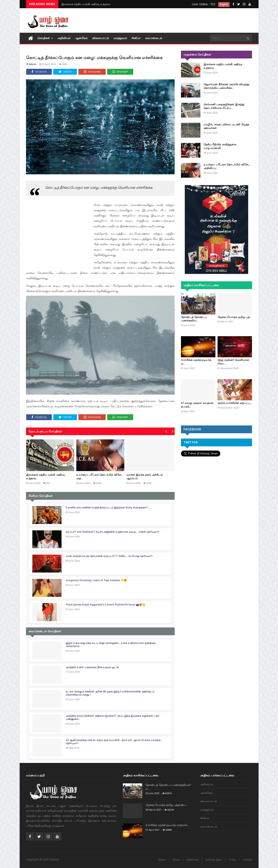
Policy (232, 860)
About (176, 860)
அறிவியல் (64, 38)
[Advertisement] (175, 21)
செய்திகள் (45, 38)
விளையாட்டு (101, 38)
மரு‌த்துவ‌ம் (120, 38)
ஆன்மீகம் (81, 38)
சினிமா (136, 38)
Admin (31, 64)
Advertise (193, 860)
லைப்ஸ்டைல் (154, 38)
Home (162, 860)
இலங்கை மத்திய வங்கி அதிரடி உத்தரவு (86, 4)
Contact (248, 860)
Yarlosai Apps (214, 860)
